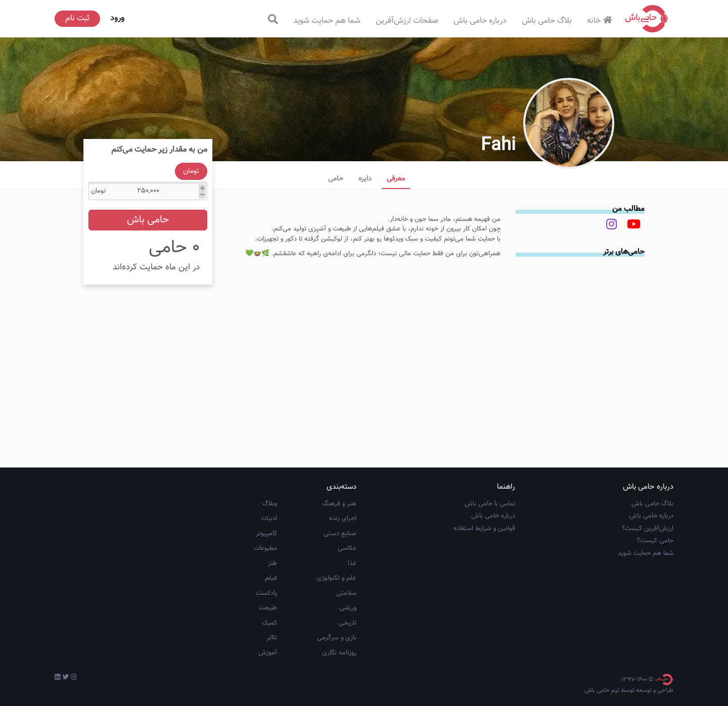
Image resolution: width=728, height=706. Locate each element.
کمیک (269, 623)
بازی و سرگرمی (337, 638)
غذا (352, 563)
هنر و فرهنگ (339, 504)
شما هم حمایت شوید (327, 21)
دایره (365, 179)
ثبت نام (77, 18)
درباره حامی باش (480, 21)
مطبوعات (265, 548)
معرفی (396, 179)
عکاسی (347, 548)
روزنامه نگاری (339, 653)
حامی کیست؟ (655, 541)
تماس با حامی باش (490, 504)
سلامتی (346, 593)
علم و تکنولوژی (336, 578)
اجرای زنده (343, 519)
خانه (601, 21)
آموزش (268, 653)
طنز (272, 563)
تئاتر (272, 638)
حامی (336, 179)
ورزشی (348, 608)
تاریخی (348, 623)
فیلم (271, 578)
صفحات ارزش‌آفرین (407, 21)
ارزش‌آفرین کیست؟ (648, 529)
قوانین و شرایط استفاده (484, 529)
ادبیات (269, 519)
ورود (117, 18)
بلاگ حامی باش (547, 21)
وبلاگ (270, 504)
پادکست (266, 593)
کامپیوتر (266, 534)
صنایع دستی (340, 534)
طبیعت (268, 608)
